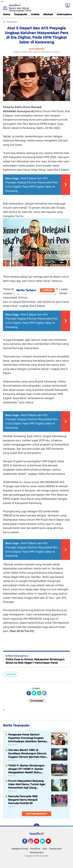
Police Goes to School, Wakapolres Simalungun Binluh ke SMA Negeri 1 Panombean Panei (35, 661)
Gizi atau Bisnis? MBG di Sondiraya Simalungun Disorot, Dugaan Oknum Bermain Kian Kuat (27, 754)
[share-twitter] (34, 693)
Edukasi (48, 14)
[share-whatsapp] (39, 693)
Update (47, 290)
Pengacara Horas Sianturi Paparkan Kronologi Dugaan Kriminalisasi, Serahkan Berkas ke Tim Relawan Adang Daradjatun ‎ (27, 738)
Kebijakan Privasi (20, 849)
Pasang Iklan (55, 849)
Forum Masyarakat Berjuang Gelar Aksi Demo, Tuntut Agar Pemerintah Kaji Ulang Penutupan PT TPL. (27, 784)
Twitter (44, 843)
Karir (45, 849)
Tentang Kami (37, 852)
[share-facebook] (29, 693)
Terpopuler (21, 14)
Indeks (35, 14)
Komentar (37, 700)
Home (7, 14)
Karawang (11, 674)
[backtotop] (37, 826)
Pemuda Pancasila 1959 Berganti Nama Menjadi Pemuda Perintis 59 (23, 800)
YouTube (51, 843)
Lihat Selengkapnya (36, 814)
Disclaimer (35, 849)
